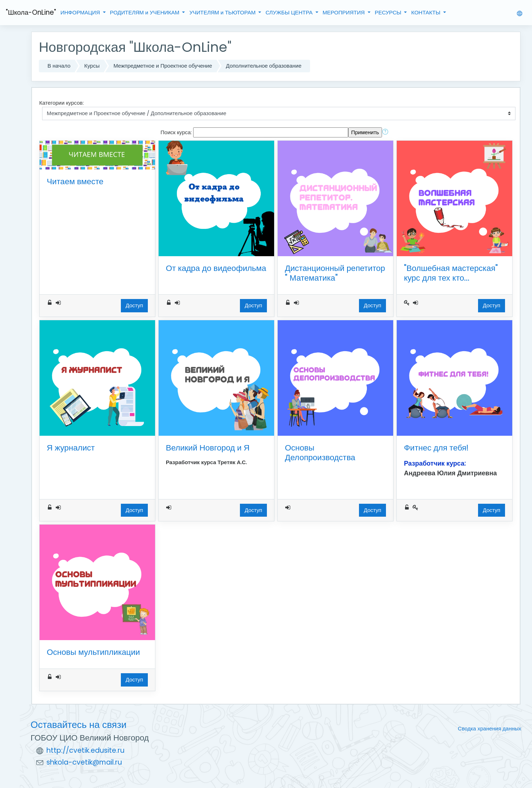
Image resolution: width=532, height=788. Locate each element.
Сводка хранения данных (490, 728)
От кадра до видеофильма (216, 268)
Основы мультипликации (93, 652)
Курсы (92, 66)
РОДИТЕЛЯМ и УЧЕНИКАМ (145, 12)
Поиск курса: (177, 132)
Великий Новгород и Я (208, 448)
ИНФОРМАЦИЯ (81, 12)
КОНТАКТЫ (426, 12)
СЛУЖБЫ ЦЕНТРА (290, 12)
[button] (387, 133)
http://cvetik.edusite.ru (85, 750)
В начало (59, 66)
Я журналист (71, 448)
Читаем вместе (75, 181)
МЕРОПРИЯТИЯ (344, 12)
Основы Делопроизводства (320, 452)
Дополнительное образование (264, 66)
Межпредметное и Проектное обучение (163, 66)
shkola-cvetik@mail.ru (84, 762)
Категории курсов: (62, 103)
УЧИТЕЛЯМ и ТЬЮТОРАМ (223, 12)
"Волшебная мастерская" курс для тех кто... (451, 273)
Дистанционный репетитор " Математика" (335, 273)
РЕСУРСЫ (389, 12)
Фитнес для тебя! (436, 448)
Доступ (134, 305)
